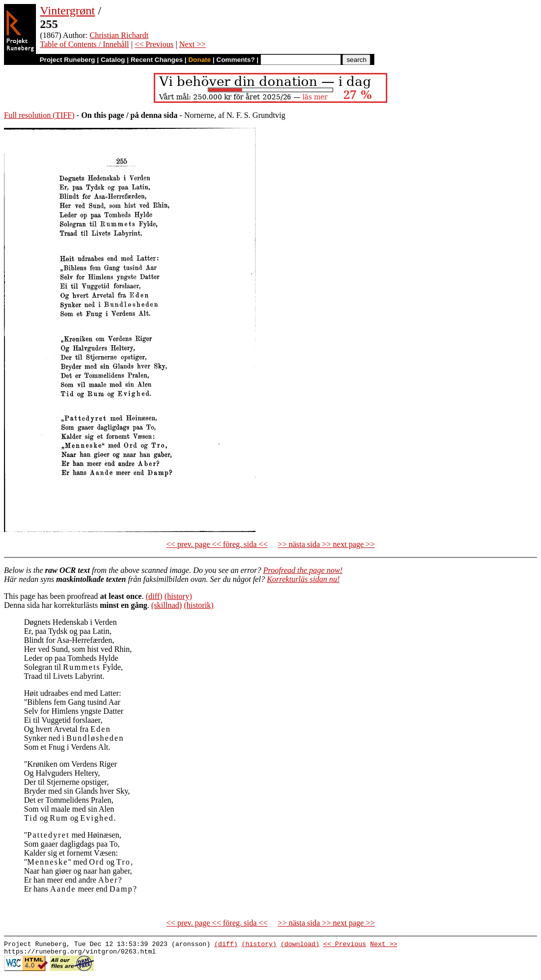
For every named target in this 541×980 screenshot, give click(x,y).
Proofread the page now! (303, 570)
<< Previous (154, 44)
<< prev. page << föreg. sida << (217, 544)
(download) (300, 945)
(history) (178, 596)
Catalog (113, 60)
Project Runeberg (67, 60)
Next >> (192, 44)
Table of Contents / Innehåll (84, 44)
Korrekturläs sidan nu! (303, 579)
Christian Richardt (119, 35)
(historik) (199, 605)
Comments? (236, 60)
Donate (199, 60)
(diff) (154, 596)
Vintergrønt (67, 10)
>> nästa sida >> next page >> (326, 544)
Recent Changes (157, 60)
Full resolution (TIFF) (39, 115)
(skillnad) (166, 605)
